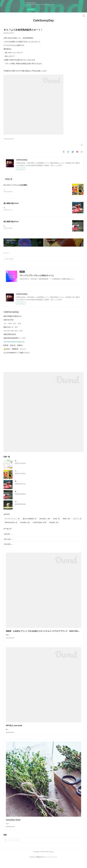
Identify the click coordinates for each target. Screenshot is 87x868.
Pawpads (54, 523)
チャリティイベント (12, 519)
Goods (56, 519)
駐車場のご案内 (20, 461)
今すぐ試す (31, 9)
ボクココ (77, 519)
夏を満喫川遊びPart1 (11, 222)
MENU (67, 519)
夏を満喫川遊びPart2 (11, 204)
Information (45, 519)
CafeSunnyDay (43, 20)
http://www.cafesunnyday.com (14, 342)
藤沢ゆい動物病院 (30, 519)
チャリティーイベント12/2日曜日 (15, 185)
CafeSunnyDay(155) (9, 139)
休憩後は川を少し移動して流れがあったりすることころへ (21, 208)
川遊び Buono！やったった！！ (24, 502)
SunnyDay (25, 523)
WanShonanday (11, 523)
